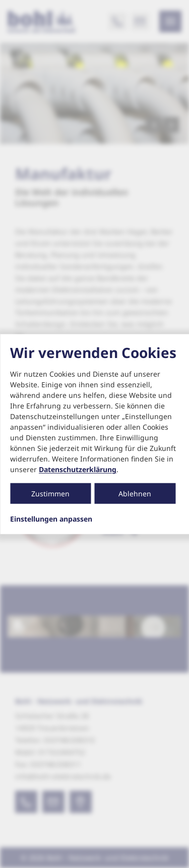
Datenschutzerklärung (78, 469)
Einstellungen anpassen (51, 519)
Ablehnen (135, 494)
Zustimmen (50, 494)
